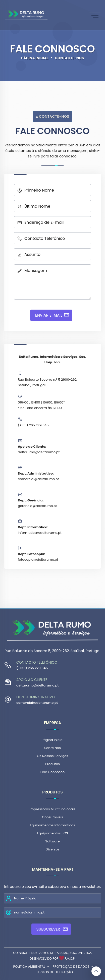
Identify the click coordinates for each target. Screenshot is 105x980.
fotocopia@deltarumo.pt (38, 560)
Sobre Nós (52, 748)
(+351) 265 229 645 (33, 425)
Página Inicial (35, 58)
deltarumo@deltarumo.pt (39, 452)
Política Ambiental (29, 967)
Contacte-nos (69, 58)
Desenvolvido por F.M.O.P (52, 959)
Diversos (52, 849)
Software (52, 841)
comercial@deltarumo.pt (38, 479)
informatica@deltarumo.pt (40, 533)
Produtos (52, 764)
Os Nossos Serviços (52, 756)
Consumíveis (52, 817)
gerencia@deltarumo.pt (37, 506)
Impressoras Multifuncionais (52, 809)
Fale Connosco (52, 772)
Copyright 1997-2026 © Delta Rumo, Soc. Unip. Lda (52, 953)
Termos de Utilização (55, 972)
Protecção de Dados (71, 967)
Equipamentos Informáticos (52, 825)
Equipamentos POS (52, 833)
